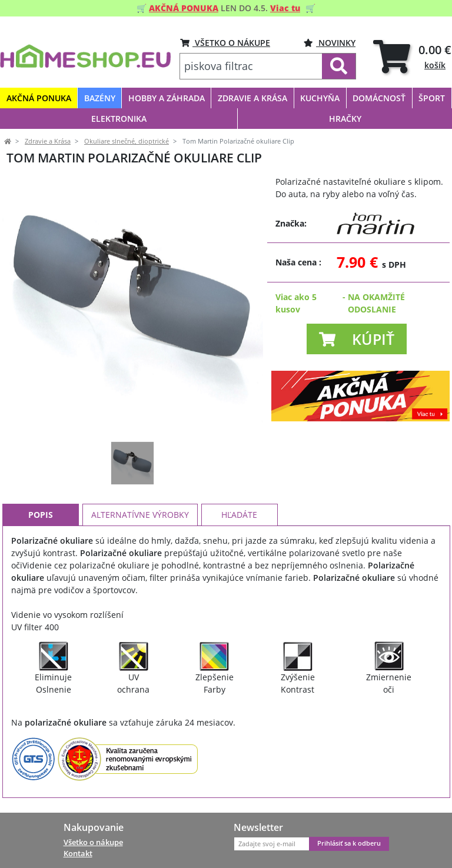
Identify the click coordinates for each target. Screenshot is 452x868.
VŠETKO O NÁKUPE (225, 43)
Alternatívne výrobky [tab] (140, 515)
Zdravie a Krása (48, 141)
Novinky (330, 43)
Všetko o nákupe (93, 842)
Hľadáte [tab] (239, 515)
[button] (357, 339)
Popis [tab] (41, 515)
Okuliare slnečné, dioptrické (127, 141)
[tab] (412, 56)
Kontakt (78, 853)
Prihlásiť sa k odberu (349, 843)
